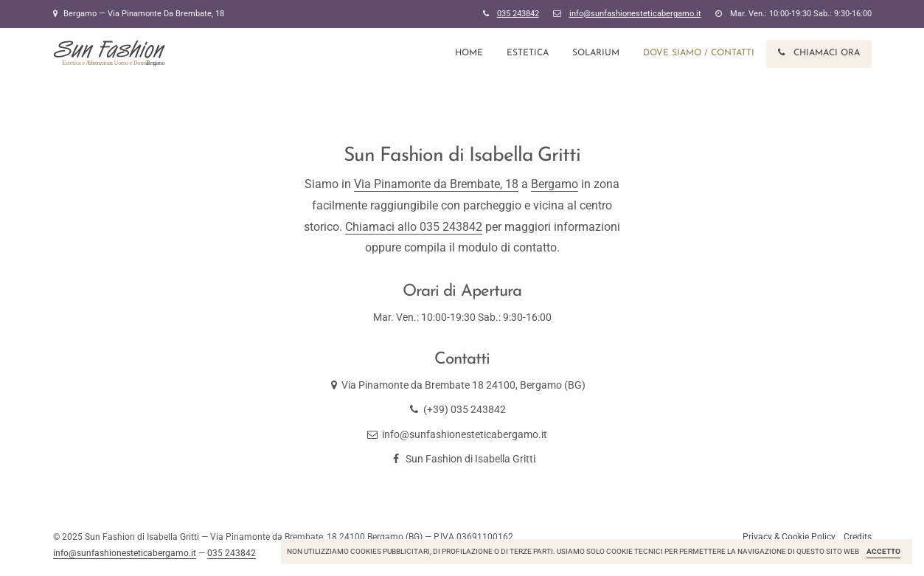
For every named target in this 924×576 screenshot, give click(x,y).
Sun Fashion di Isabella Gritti (462, 459)
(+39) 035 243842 (465, 409)
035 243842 (518, 14)
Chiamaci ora (819, 53)
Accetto (883, 551)
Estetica (528, 53)
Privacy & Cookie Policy (789, 537)
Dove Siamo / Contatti (699, 53)
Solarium (596, 53)
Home (469, 53)
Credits (858, 537)
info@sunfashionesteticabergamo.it (465, 434)
